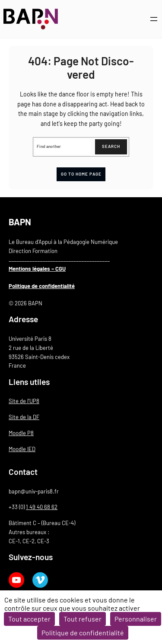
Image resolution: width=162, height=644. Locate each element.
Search (111, 146)
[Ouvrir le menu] (154, 19)
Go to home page (81, 174)
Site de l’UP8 (24, 401)
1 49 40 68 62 (42, 507)
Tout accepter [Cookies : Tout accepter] (29, 619)
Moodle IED (22, 449)
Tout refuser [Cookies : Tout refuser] (83, 619)
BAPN (20, 222)
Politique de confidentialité (42, 286)
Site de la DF (24, 417)
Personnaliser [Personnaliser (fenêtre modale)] (136, 619)
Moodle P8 (21, 433)
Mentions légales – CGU (37, 269)
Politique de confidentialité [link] (83, 633)
